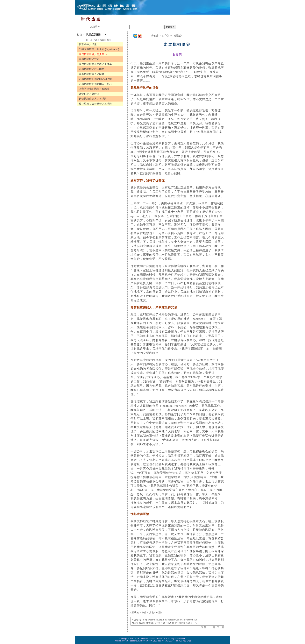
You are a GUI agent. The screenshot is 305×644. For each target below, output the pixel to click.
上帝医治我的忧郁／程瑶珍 (94, 89)
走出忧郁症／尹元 (89, 59)
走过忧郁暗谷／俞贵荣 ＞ (93, 54)
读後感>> (156, 36)
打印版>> (167, 36)
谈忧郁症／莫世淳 (89, 94)
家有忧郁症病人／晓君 (92, 74)
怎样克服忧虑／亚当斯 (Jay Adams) (99, 49)
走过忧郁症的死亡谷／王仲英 (95, 64)
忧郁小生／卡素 (88, 44)
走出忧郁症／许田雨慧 (92, 69)
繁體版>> (179, 36)
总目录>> (95, 27)
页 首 (203, 627)
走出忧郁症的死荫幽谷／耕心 (95, 84)
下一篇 (220, 627)
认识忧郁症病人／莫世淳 (93, 99)
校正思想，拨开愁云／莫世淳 (95, 104)
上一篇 (211, 627)
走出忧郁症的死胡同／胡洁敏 (95, 79)
